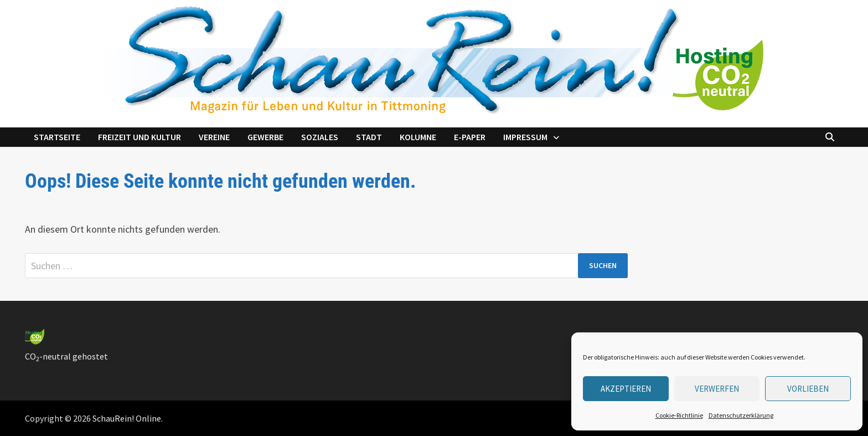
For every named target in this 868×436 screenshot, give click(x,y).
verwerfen (717, 389)
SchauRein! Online (127, 418)
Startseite (57, 137)
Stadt (369, 137)
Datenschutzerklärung (741, 415)
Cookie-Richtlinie (679, 415)
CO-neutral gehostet (66, 356)
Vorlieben (808, 389)
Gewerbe (265, 137)
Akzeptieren (626, 389)
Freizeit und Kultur (139, 137)
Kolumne (418, 137)
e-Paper (470, 137)
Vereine (214, 137)
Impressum (525, 137)
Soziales (320, 137)
